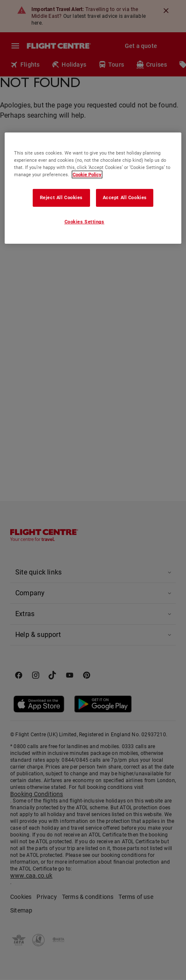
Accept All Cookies (125, 197)
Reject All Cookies (61, 197)
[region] (93, 188)
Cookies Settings (85, 222)
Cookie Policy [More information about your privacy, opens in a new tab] (87, 175)
